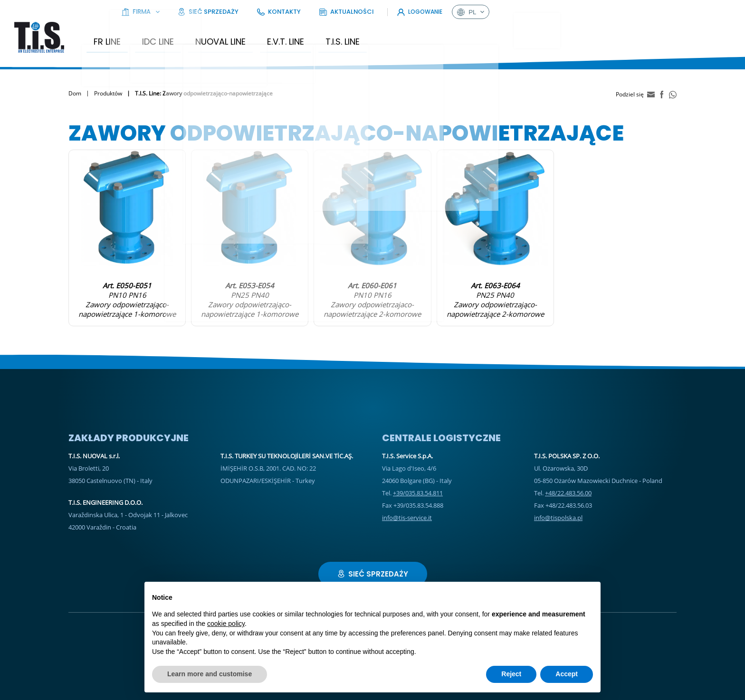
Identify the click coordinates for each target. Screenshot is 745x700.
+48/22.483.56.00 (568, 486)
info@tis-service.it (407, 511)
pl (712, 12)
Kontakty (540, 12)
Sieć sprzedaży (482, 12)
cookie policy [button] (226, 624)
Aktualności (595, 12)
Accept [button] (567, 674)
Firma (426, 12)
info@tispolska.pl (558, 511)
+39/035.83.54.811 (418, 486)
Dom (75, 87)
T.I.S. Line (363, 35)
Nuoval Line (241, 35)
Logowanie (662, 12)
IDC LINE (179, 35)
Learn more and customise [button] (210, 674)
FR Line (128, 35)
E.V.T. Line (306, 35)
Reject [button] (511, 674)
